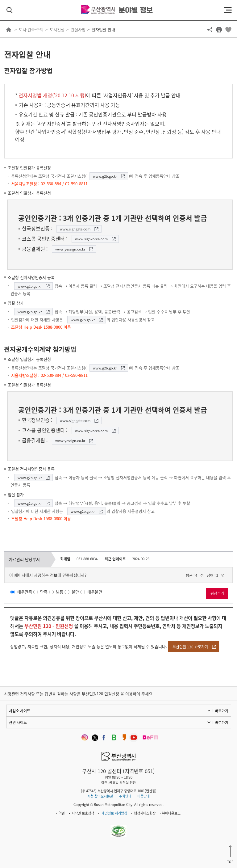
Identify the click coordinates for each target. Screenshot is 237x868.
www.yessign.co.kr (70, 249)
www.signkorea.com (91, 239)
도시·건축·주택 (31, 29)
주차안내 (125, 796)
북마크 (228, 30)
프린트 (219, 30)
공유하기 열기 (210, 30)
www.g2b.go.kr (105, 176)
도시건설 (57, 29)
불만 (75, 592)
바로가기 (222, 711)
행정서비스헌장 (145, 813)
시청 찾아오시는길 (100, 796)
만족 (44, 592)
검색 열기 (10, 10)
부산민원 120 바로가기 (190, 647)
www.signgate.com (75, 229)
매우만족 (25, 592)
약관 (62, 813)
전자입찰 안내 (103, 29)
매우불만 (95, 592)
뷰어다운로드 (171, 813)
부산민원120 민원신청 (100, 694)
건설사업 (78, 29)
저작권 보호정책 (83, 813)
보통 (60, 592)
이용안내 (143, 796)
